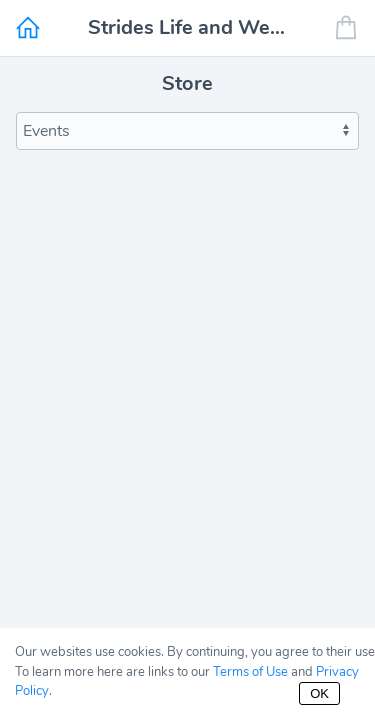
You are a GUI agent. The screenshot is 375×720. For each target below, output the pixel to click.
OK (319, 693)
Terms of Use (250, 672)
